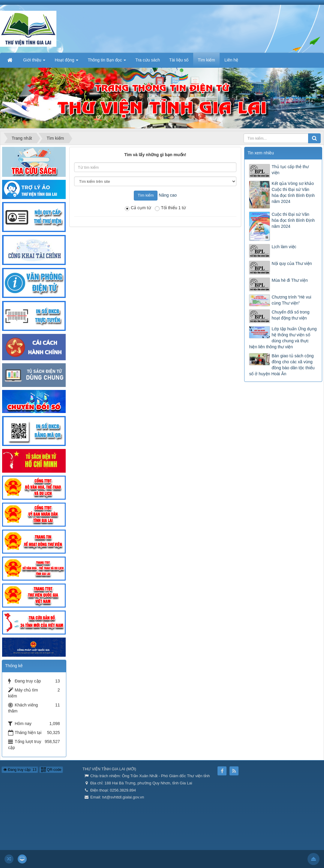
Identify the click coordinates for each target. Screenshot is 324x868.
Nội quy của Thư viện (292, 263)
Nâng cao (168, 195)
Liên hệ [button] (231, 60)
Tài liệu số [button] (179, 60)
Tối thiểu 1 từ (170, 208)
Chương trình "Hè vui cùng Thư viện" (291, 300)
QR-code (51, 770)
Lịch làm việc (284, 247)
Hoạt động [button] (66, 62)
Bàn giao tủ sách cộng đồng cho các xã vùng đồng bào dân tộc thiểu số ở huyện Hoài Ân (282, 365)
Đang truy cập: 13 (20, 770)
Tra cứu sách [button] (148, 60)
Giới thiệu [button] (34, 62)
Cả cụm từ (138, 208)
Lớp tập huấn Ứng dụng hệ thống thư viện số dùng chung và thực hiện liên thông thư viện (283, 338)
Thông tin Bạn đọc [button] (107, 62)
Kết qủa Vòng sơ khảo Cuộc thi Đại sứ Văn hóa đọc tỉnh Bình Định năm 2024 (293, 192)
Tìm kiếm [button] (206, 60)
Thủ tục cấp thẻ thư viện (290, 170)
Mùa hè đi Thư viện (289, 280)
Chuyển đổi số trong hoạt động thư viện (290, 315)
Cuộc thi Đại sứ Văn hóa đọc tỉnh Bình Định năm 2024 (293, 220)
